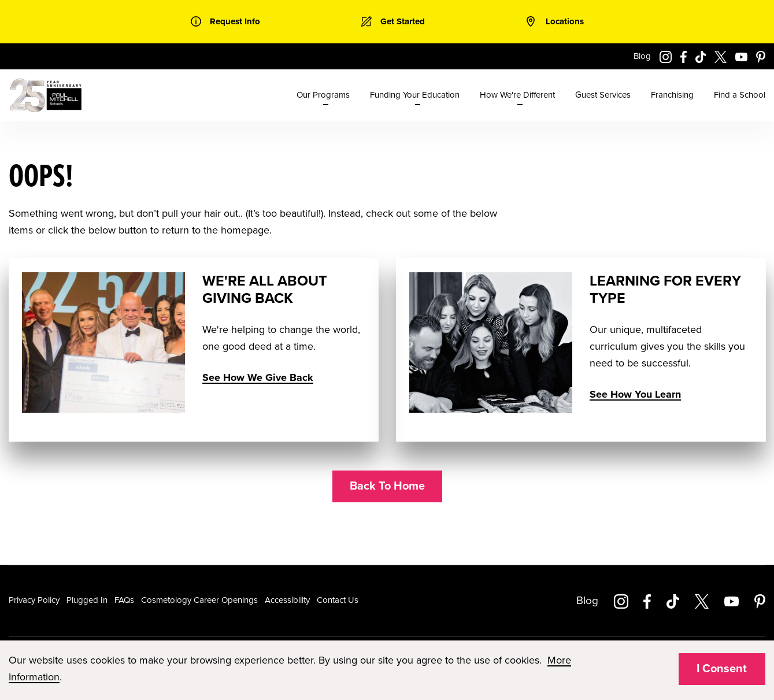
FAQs (124, 600)
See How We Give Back (258, 377)
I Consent (722, 669)
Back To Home (387, 486)
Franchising (672, 95)
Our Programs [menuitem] (323, 95)
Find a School (740, 95)
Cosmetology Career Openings (199, 600)
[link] (225, 22)
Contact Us (338, 600)
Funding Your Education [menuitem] (415, 95)
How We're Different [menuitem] (517, 95)
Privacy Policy (34, 600)
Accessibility (287, 600)
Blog (642, 56)
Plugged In (87, 600)
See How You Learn (635, 394)
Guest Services (603, 95)
